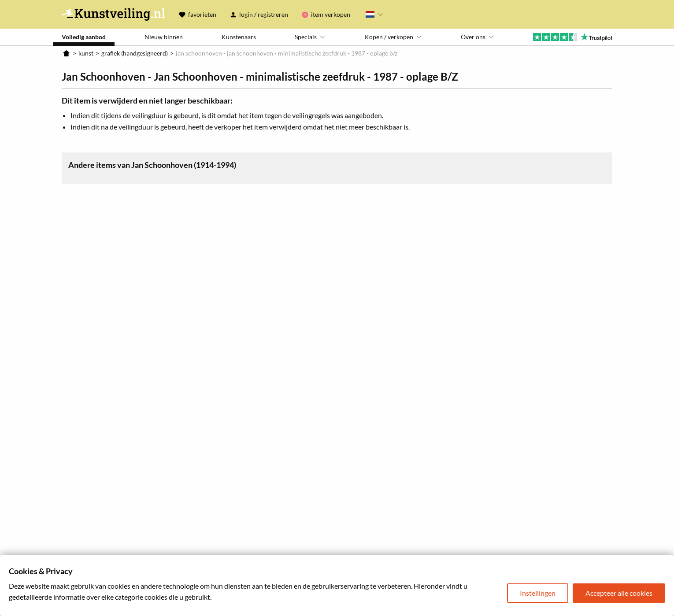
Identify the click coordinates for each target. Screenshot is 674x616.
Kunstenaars (239, 37)
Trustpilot (573, 37)
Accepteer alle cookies (619, 593)
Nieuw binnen (164, 37)
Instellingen (538, 593)
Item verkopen (331, 14)
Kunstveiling (113, 14)
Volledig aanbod (84, 37)
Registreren (273, 14)
